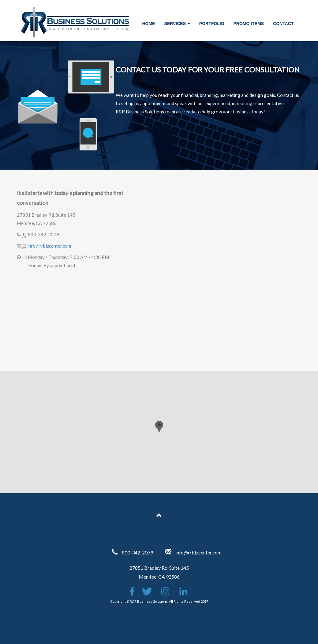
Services (177, 24)
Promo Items (249, 24)
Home (148, 24)
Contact (283, 24)
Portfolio (212, 24)
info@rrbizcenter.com (49, 246)
